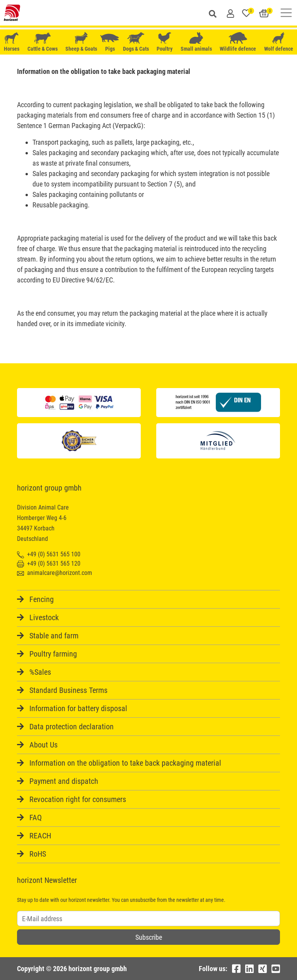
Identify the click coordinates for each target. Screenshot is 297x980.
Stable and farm (54, 636)
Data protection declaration (72, 727)
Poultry (165, 42)
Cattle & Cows (43, 42)
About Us (44, 745)
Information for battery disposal (78, 708)
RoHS (38, 854)
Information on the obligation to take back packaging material (125, 763)
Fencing (42, 599)
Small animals (196, 42)
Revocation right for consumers (78, 799)
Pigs (110, 42)
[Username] (148, 918)
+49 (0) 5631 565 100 (49, 554)
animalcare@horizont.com (55, 573)
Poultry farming (53, 654)
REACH (40, 836)
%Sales (40, 672)
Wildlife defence (238, 42)
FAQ (36, 818)
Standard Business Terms (68, 690)
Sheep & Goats (81, 42)
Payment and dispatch (64, 781)
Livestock (44, 617)
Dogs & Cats (136, 42)
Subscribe (149, 937)
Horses (12, 42)
